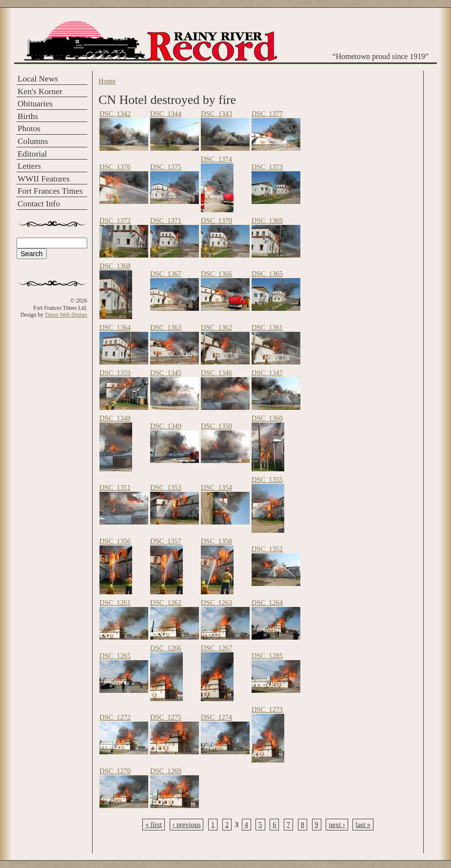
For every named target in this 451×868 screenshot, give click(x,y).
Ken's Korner (40, 91)
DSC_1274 (216, 717)
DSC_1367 (166, 274)
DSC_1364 (115, 327)
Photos (29, 129)
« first (154, 825)
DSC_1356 (115, 541)
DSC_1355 (267, 480)
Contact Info (39, 204)
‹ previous (187, 825)
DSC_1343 (216, 114)
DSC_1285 (267, 656)
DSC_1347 (267, 373)
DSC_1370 (216, 221)
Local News (38, 79)
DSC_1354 (216, 487)
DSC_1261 (115, 603)
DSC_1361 (267, 327)
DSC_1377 (267, 114)
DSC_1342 (115, 114)
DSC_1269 (166, 771)
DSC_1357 (166, 541)
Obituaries (35, 104)
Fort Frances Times (50, 191)
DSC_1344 (166, 114)
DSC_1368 (115, 266)
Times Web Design (66, 315)
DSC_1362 (216, 327)
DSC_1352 (267, 549)
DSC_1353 (166, 487)
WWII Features (44, 179)
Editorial (32, 154)
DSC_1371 (166, 221)
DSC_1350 (216, 426)
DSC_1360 (267, 418)
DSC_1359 (115, 373)
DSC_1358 (216, 541)
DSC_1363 (166, 327)
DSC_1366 (216, 274)
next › (337, 825)
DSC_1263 (216, 603)
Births (28, 116)
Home (107, 81)
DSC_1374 (216, 159)
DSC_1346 (216, 373)
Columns (33, 141)
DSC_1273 (267, 709)
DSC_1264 (267, 603)
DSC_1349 (166, 426)
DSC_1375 (166, 167)
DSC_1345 (166, 373)
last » (363, 825)
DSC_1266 (166, 648)
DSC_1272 (115, 717)
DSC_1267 (216, 648)
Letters (29, 166)
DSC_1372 (115, 221)
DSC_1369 (267, 221)
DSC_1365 (267, 274)
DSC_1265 (115, 656)
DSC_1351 (115, 487)
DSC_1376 (115, 167)
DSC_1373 (267, 167)
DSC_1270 (115, 771)
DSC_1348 (115, 418)
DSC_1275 (166, 717)
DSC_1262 (166, 603)
